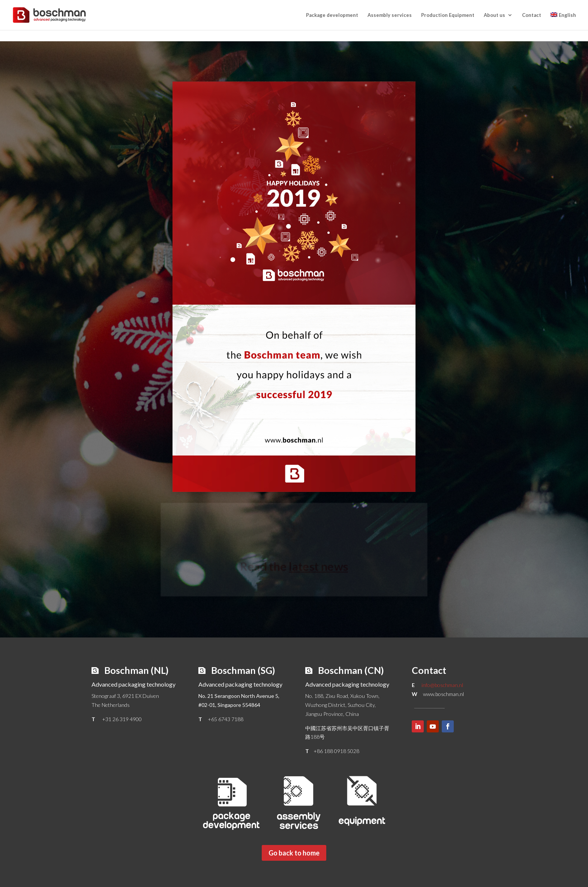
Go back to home (294, 853)
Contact (532, 15)
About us (494, 15)
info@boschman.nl (442, 685)
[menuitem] (563, 21)
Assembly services (390, 15)
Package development (332, 15)
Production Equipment (448, 15)
